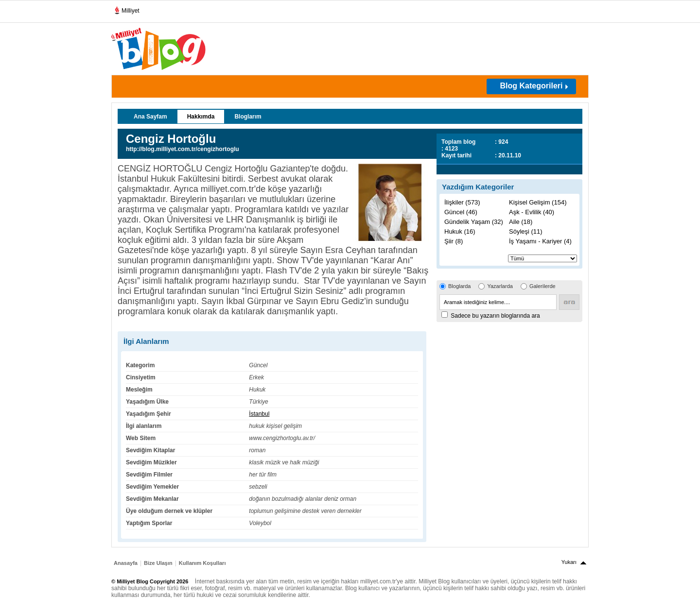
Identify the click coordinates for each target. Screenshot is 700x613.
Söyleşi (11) (526, 231)
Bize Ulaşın (158, 563)
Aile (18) (521, 222)
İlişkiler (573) (462, 202)
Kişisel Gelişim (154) (538, 202)
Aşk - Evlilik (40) (532, 212)
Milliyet (127, 9)
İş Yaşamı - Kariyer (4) (540, 241)
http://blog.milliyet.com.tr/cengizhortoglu (183, 149)
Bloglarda (459, 286)
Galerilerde (542, 286)
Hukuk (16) (460, 231)
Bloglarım (248, 117)
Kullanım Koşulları (202, 563)
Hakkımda (201, 117)
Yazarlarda (500, 286)
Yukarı (569, 562)
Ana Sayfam (150, 117)
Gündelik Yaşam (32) (474, 222)
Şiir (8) (454, 241)
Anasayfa (126, 563)
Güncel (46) (461, 212)
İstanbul (259, 414)
